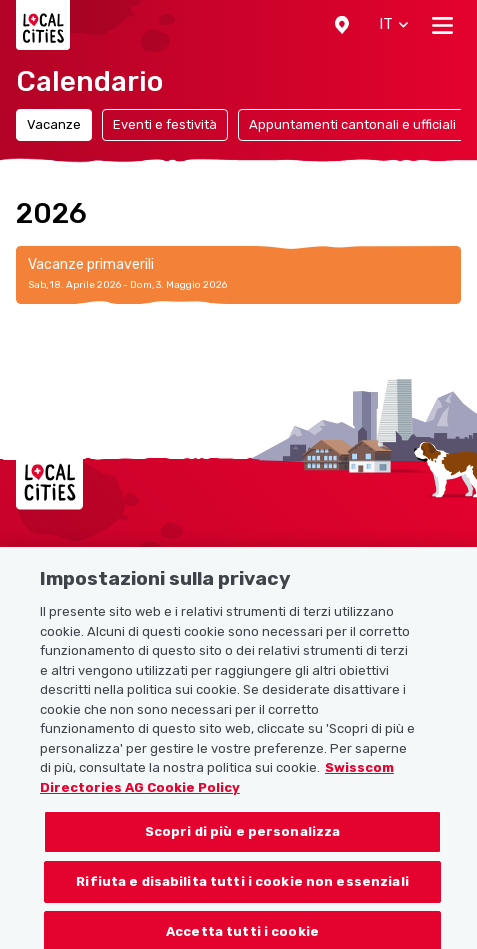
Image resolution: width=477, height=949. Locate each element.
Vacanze (54, 124)
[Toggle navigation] (442, 25)
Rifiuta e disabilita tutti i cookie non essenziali (242, 889)
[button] (342, 25)
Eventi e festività (165, 124)
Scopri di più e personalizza (243, 839)
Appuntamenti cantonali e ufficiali (352, 124)
